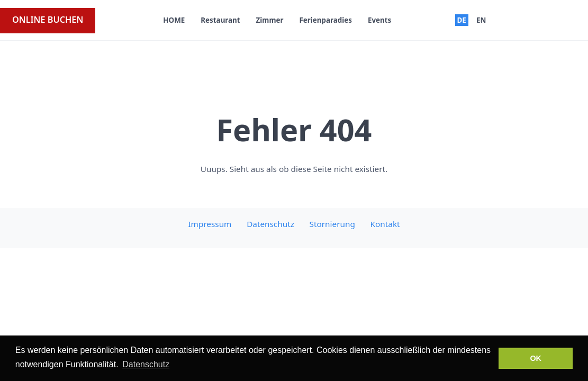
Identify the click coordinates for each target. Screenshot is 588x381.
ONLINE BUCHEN (48, 20)
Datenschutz (270, 224)
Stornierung (332, 224)
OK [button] (536, 358)
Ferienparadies (325, 20)
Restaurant (220, 20)
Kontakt (385, 224)
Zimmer (270, 20)
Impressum (210, 224)
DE (461, 20)
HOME (174, 20)
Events (379, 20)
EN (481, 20)
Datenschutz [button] (146, 364)
